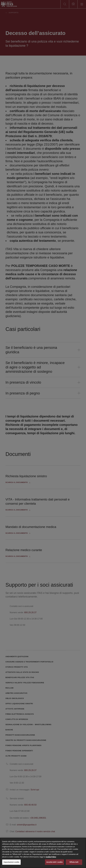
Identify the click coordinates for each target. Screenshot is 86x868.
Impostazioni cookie (11, 862)
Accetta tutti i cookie (55, 862)
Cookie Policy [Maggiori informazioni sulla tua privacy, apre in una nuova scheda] (51, 857)
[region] (43, 853)
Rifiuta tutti (74, 862)
